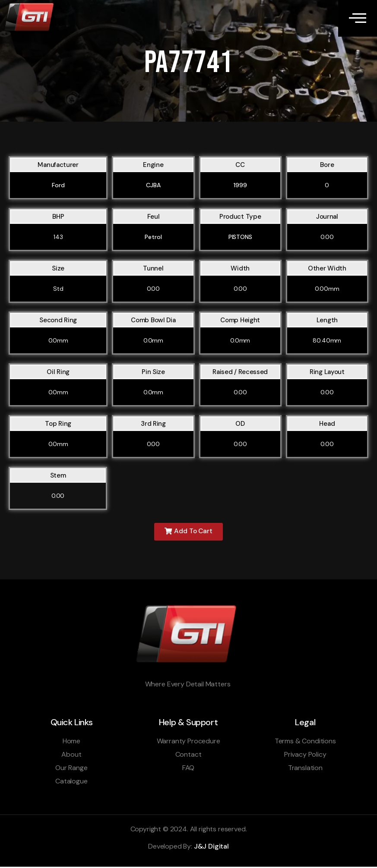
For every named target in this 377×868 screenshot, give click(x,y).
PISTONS (240, 238)
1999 (240, 186)
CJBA (153, 186)
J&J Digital (211, 848)
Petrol (153, 238)
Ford (58, 186)
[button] (188, 533)
